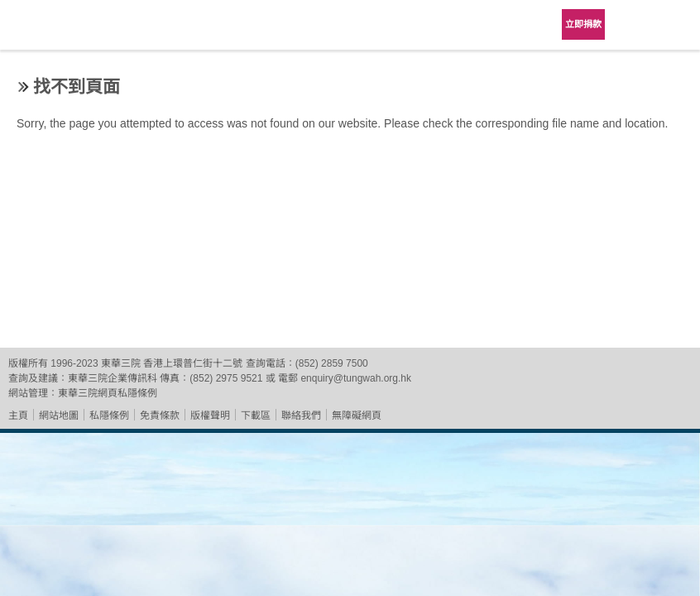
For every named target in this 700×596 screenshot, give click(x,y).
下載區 (256, 416)
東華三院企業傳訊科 (113, 378)
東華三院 (60, 30)
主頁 (18, 416)
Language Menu (634, 25)
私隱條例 (109, 416)
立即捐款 (583, 24)
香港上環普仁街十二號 (193, 363)
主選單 (675, 25)
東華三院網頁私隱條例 (108, 393)
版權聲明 (210, 416)
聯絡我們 (301, 416)
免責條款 (160, 416)
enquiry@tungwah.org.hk (356, 378)
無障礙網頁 (357, 416)
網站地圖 (59, 416)
